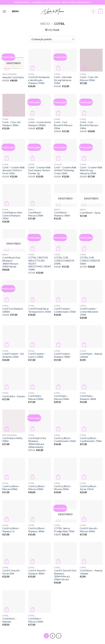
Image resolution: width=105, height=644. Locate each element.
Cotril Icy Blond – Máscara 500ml (37, 488)
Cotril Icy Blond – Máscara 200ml (11, 488)
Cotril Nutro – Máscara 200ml (36, 620)
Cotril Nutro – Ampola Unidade (91, 572)
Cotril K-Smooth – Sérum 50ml (12, 572)
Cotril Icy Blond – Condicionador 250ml (65, 440)
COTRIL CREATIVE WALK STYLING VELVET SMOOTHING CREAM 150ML (39, 264)
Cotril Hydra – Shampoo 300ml (88, 397)
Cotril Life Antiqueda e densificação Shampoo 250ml (39, 80)
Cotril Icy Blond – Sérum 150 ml (89, 488)
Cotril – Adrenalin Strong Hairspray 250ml (63, 80)
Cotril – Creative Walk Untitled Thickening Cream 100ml (65, 170)
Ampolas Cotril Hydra (13, 77)
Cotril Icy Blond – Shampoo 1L (11, 530)
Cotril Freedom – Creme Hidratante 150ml (89, 312)
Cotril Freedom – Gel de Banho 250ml (13, 355)
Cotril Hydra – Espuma (14, 396)
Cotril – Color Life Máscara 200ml (89, 79)
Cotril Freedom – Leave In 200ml (37, 355)
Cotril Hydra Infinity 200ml (12, 440)
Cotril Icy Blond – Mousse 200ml (63, 488)
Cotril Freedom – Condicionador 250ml (65, 310)
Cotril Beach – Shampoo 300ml (62, 214)
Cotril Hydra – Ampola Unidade (91, 355)
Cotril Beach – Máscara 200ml (36, 214)
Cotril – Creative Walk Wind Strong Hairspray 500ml (91, 170)
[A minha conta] (93, 11)
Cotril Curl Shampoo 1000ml (13, 310)
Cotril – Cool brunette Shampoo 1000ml (40, 124)
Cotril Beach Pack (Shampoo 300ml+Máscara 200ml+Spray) (11, 262)
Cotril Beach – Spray (90, 213)
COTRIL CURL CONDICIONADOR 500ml (90, 261)
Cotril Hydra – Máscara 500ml (61, 397)
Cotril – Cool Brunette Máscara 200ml (63, 125)
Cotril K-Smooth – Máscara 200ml (89, 530)
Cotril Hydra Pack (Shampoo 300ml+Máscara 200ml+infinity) (37, 443)
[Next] (59, 636)
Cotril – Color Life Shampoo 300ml (12, 124)
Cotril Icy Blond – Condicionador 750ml (91, 440)
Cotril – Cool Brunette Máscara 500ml (89, 125)
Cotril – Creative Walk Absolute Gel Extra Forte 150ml (14, 170)
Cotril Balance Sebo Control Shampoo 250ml (12, 215)
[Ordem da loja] (52, 39)
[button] (4, 11)
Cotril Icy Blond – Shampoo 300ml (37, 530)
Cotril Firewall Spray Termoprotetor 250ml (39, 310)
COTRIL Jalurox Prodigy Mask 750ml (64, 530)
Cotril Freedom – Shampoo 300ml (63, 355)
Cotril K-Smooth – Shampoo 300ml (38, 572)
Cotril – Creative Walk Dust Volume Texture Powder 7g (39, 170)
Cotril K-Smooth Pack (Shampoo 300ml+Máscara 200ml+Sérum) (65, 575)
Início (45, 24)
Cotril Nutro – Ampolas (10, 620)
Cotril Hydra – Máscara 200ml (36, 397)
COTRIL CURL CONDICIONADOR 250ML (64, 261)
